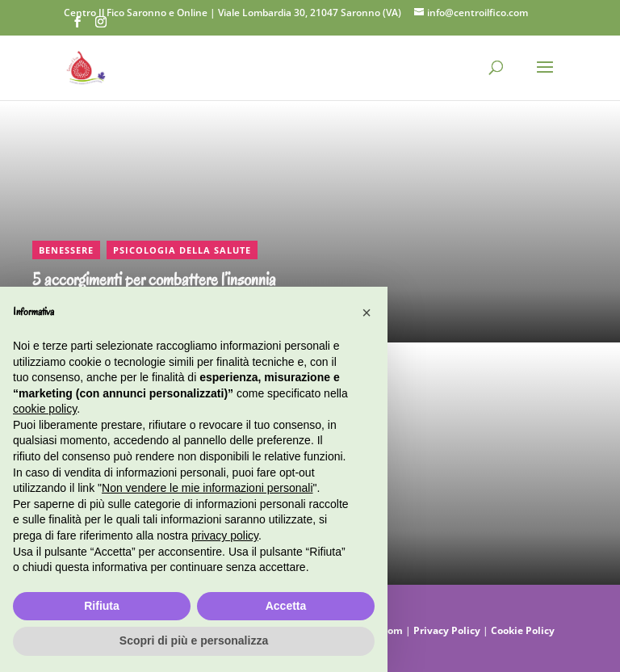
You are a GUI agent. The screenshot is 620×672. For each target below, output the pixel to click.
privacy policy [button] (225, 535)
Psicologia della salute (182, 250)
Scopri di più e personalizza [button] (194, 640)
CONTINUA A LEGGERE (69, 110)
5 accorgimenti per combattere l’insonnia (154, 280)
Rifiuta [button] (102, 606)
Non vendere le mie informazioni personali (207, 488)
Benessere (66, 250)
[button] (367, 313)
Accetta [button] (286, 606)
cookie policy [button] (45, 409)
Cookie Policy (523, 630)
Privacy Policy (448, 630)
